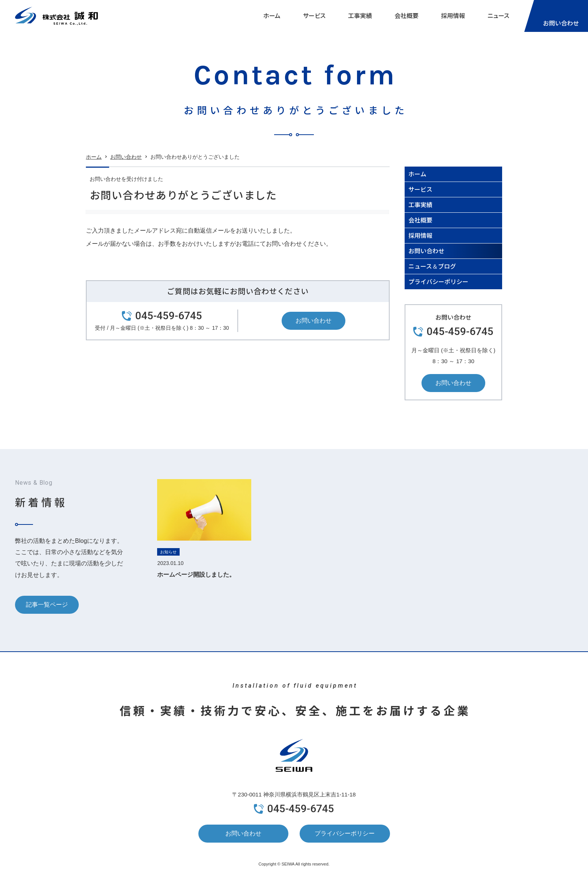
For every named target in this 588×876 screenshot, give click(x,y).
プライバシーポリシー (438, 281)
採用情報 (453, 16)
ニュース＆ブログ (432, 266)
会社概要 (406, 16)
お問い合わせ (126, 158)
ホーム (272, 16)
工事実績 (360, 16)
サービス (314, 16)
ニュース (498, 16)
